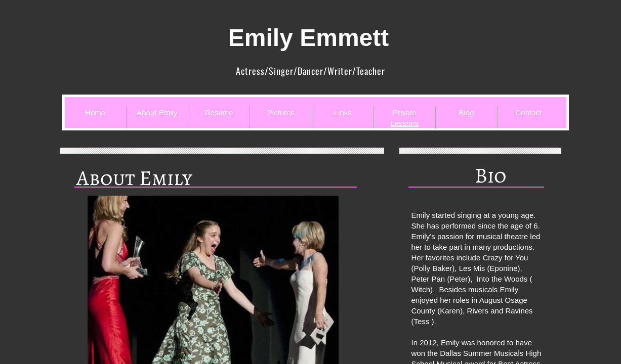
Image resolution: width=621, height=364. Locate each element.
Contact (529, 112)
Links (343, 112)
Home (95, 112)
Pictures (281, 112)
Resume (219, 112)
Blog (467, 112)
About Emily (157, 112)
